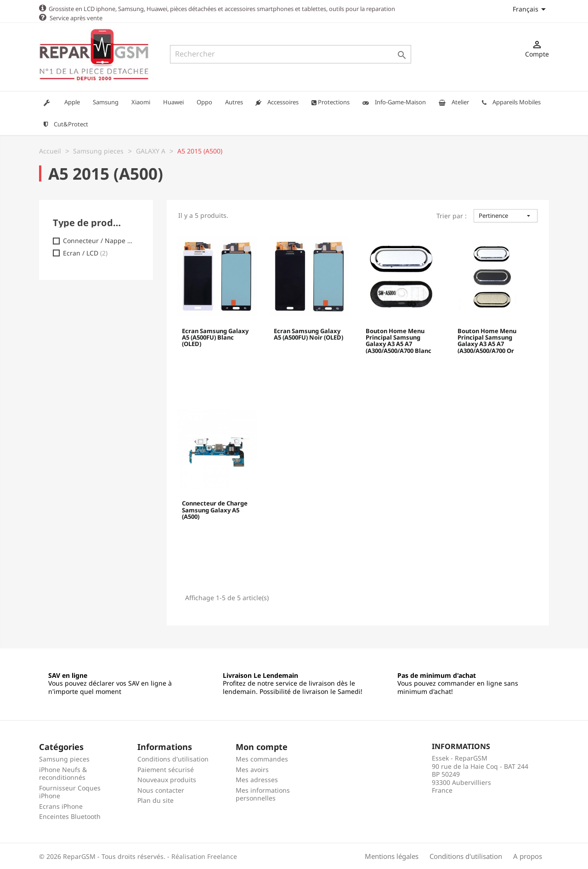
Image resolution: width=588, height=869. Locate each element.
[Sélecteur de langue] (531, 9)
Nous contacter (161, 790)
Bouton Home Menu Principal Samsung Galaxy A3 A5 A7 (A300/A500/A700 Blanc (399, 340)
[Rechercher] (291, 54)
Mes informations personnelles (263, 794)
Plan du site (155, 800)
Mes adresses (257, 779)
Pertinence (506, 215)
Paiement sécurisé (166, 769)
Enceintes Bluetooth (70, 816)
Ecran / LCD (85, 253)
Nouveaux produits (167, 779)
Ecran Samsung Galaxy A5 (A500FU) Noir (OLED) (308, 334)
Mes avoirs (252, 769)
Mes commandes (262, 758)
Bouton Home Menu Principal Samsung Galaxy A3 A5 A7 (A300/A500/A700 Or (487, 340)
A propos (528, 856)
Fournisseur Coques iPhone (70, 792)
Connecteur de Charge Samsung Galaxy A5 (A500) (215, 510)
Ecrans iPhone (61, 806)
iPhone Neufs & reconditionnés (63, 773)
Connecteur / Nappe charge (99, 240)
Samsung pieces (64, 758)
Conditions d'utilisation (173, 758)
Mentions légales (392, 856)
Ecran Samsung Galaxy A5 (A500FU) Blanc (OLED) (215, 338)
